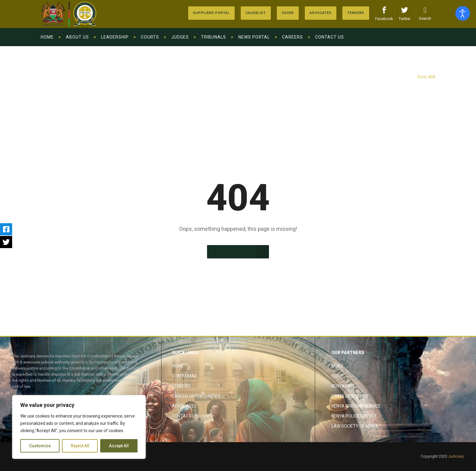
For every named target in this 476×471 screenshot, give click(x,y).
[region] (79, 427)
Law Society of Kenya (355, 426)
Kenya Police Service (354, 416)
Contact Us (185, 416)
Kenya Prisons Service (356, 406)
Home (178, 366)
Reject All (80, 446)
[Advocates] (288, 13)
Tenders (181, 386)
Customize (40, 446)
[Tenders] (356, 13)
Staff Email (185, 376)
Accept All (119, 446)
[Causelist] (256, 13)
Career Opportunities (196, 396)
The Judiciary (401, 77)
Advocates (184, 406)
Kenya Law (343, 386)
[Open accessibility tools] (463, 13)
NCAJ (337, 366)
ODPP (337, 376)
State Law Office (350, 396)
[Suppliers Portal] (211, 13)
